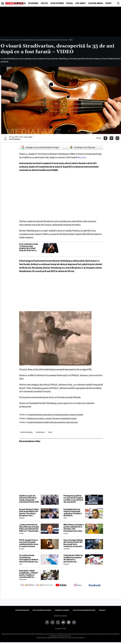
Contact (102, 610)
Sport (108, 3)
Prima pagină (5, 40)
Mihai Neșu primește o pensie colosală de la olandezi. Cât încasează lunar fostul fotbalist (74, 528)
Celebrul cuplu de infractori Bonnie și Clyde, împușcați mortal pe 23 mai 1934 (29, 499)
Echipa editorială (22, 610)
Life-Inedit (81, 3)
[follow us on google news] (28, 585)
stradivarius (40, 432)
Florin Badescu (15, 139)
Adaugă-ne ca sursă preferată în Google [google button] (40, 147)
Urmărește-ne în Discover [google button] (82, 147)
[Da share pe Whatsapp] (117, 138)
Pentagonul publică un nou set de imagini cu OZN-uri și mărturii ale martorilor (73, 499)
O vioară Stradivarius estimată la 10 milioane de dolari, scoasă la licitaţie (55, 415)
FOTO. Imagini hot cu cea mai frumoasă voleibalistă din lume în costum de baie (29, 543)
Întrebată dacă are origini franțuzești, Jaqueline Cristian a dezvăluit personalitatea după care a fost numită (73, 512)
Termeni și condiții (62, 610)
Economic (33, 3)
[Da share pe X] (111, 138)
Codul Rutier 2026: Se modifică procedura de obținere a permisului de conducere (73, 559)
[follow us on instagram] (78, 585)
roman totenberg (26, 432)
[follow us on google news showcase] (44, 585)
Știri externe (57, 3)
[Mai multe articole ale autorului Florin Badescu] (5, 138)
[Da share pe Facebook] (105, 138)
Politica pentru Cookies (42, 610)
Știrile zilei (20, 3)
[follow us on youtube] (61, 585)
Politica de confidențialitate (84, 610)
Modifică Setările (60, 616)
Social (70, 3)
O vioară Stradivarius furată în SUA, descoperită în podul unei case (53, 422)
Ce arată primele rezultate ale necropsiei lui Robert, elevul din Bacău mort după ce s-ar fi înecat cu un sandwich (29, 559)
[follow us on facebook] (95, 585)
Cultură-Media (96, 3)
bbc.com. (82, 157)
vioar (50, 432)
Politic (44, 3)
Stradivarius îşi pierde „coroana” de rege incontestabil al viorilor (52, 418)
